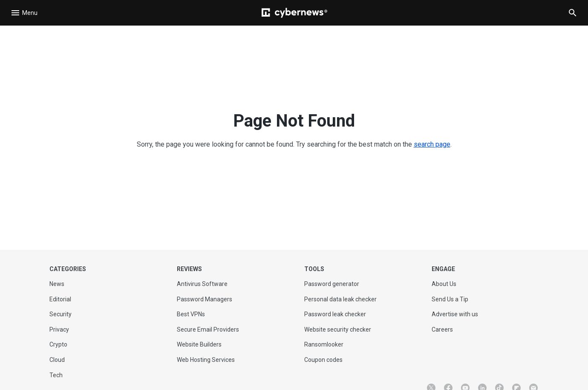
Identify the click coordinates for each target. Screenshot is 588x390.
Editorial (60, 299)
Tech (56, 375)
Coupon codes (323, 360)
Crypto (58, 344)
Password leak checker (335, 314)
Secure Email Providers (208, 329)
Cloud (57, 360)
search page (432, 144)
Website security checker (338, 329)
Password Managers (205, 299)
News (57, 284)
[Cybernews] (294, 13)
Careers (442, 329)
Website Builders (199, 344)
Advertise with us (455, 314)
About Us (444, 284)
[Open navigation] (26, 13)
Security (61, 314)
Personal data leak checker (340, 299)
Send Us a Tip (450, 299)
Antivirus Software (202, 284)
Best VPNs (191, 314)
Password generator (332, 284)
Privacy (59, 329)
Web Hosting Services (206, 360)
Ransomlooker (324, 344)
